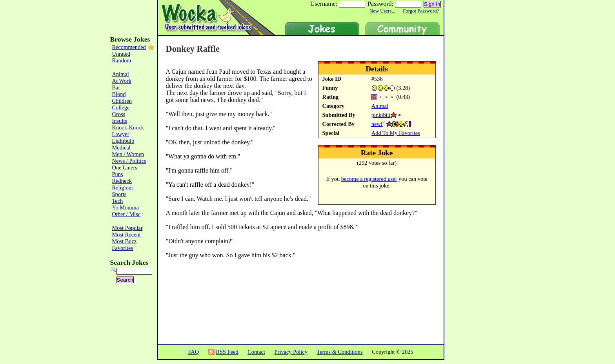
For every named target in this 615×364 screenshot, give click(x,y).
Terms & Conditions (339, 352)
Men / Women (128, 154)
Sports (119, 194)
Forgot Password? (421, 11)
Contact (256, 352)
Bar (116, 87)
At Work (122, 81)
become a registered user (369, 179)
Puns (118, 174)
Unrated (121, 54)
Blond (119, 94)
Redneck (122, 181)
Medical (121, 147)
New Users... (382, 11)
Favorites (123, 248)
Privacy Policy (291, 352)
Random (122, 60)
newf (377, 124)
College (121, 107)
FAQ (193, 352)
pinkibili (381, 115)
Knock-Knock (128, 127)
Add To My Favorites (396, 133)
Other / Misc (126, 214)
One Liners (125, 167)
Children (122, 101)
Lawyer (121, 134)
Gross (119, 114)
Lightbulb (123, 141)
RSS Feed (227, 352)
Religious (123, 187)
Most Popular (127, 228)
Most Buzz (125, 241)
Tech (118, 201)
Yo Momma (126, 207)
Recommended (129, 47)
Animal (380, 106)
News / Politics (129, 161)
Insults (120, 121)
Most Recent (126, 235)
